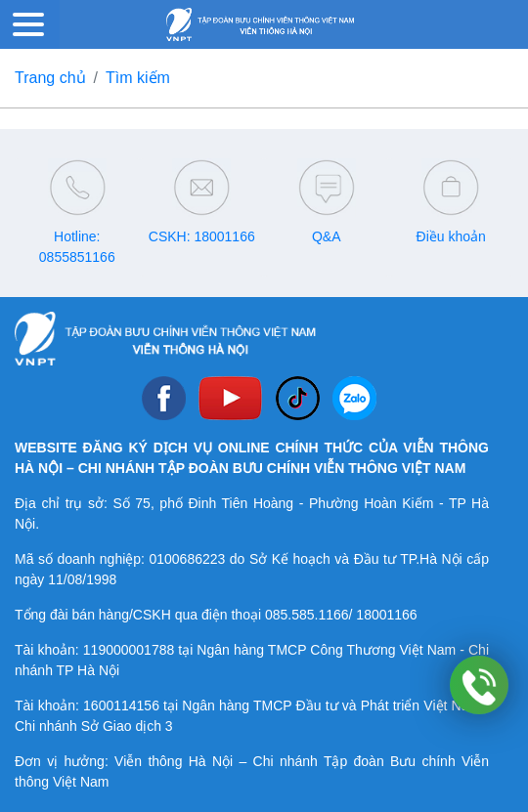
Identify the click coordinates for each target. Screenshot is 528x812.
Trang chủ (50, 78)
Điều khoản (451, 236)
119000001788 (129, 650)
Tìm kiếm (138, 78)
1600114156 (121, 705)
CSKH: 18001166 (202, 236)
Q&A (327, 236)
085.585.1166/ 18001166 (341, 615)
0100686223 (187, 559)
